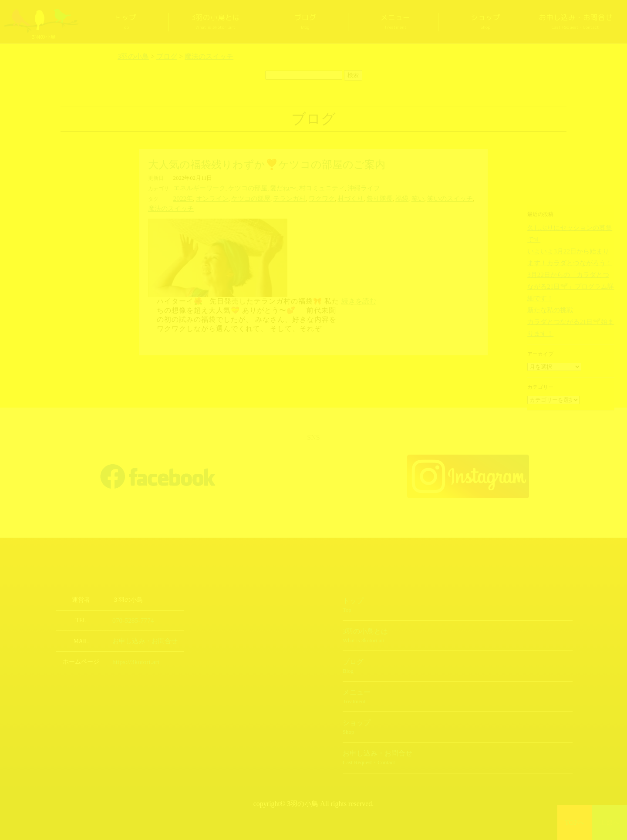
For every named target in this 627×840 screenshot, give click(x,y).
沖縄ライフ (340, 188)
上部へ (610, 823)
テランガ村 (275, 197)
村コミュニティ (303, 188)
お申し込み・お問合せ (576, 22)
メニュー (395, 22)
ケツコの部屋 (238, 188)
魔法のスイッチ (458, 197)
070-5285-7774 (130, 608)
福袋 (374, 197)
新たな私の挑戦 (546, 282)
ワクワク (303, 197)
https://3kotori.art (133, 649)
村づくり (328, 197)
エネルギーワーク (196, 188)
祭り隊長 (354, 197)
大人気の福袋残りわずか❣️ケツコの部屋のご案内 (267, 165)
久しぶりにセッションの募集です (566, 227)
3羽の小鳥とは (216, 22)
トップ (125, 22)
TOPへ (575, 823)
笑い (388, 197)
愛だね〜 (269, 188)
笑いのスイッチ (416, 197)
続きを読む (359, 289)
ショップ (485, 22)
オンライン (207, 197)
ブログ (305, 22)
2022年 (182, 197)
